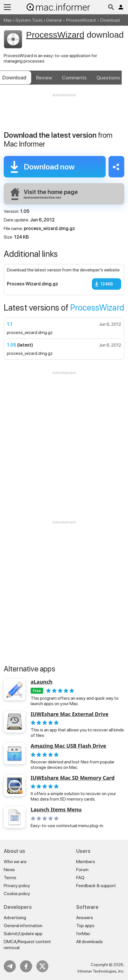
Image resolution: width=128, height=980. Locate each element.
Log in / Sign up (121, 7)
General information (23, 926)
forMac (83, 934)
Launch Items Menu (56, 810)
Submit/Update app (23, 934)
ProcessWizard (81, 20)
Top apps (85, 926)
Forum (82, 870)
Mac (8, 20)
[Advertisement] (64, 115)
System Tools (29, 20)
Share (116, 167)
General (54, 20)
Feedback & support (96, 886)
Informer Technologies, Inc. (101, 971)
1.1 (10, 324)
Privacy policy (17, 886)
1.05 (12, 345)
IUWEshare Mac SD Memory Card (73, 778)
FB (26, 966)
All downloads (89, 942)
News (9, 870)
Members (86, 862)
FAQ (80, 878)
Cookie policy (17, 894)
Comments (74, 78)
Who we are (15, 862)
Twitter (42, 966)
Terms (10, 878)
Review (44, 78)
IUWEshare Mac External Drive (70, 714)
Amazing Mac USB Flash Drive (68, 746)
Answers (85, 918)
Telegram (10, 966)
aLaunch (42, 682)
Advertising (15, 918)
